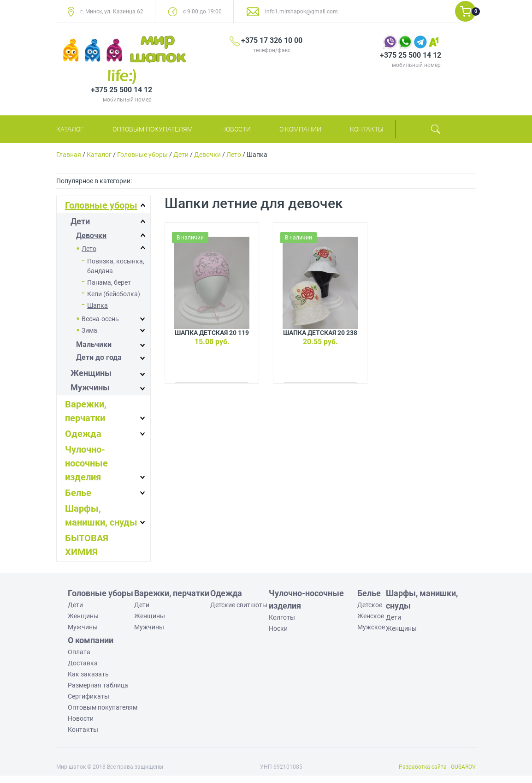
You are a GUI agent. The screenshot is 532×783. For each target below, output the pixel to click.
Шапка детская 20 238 (320, 333)
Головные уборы (142, 155)
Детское (370, 605)
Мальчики (94, 344)
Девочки (207, 155)
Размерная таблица (98, 685)
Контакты (367, 129)
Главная (69, 155)
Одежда (83, 434)
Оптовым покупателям (153, 129)
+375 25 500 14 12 (411, 55)
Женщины (91, 373)
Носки (278, 628)
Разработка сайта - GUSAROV (437, 767)
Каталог (70, 129)
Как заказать (88, 674)
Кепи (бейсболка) (114, 294)
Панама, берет (109, 282)
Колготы (282, 617)
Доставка (83, 663)
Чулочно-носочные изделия (86, 463)
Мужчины (90, 387)
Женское (371, 616)
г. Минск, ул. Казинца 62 (112, 12)
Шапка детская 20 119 (212, 333)
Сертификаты (89, 696)
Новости (236, 129)
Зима (89, 330)
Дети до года (99, 357)
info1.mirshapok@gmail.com (301, 12)
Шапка (98, 305)
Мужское (371, 627)
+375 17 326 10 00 (272, 40)
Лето (234, 155)
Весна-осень (100, 319)
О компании (300, 129)
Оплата (79, 652)
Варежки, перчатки (172, 593)
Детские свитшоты (239, 605)
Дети (181, 155)
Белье (78, 493)
